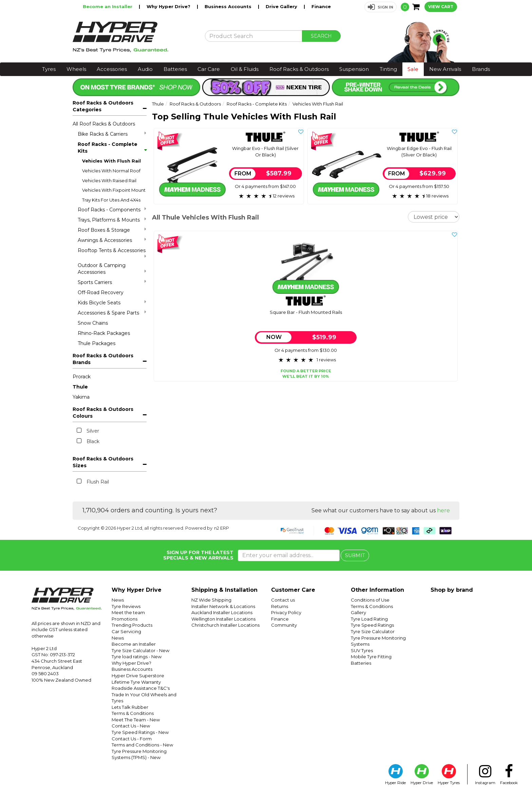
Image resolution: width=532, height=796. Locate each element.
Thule (80, 387)
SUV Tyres (362, 650)
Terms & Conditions (133, 713)
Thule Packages (97, 343)
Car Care (209, 69)
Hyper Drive (422, 775)
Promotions (125, 619)
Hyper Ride (395, 775)
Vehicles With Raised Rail (109, 181)
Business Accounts (229, 6)
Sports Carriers (112, 282)
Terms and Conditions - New (142, 745)
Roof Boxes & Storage (112, 230)
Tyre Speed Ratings (372, 625)
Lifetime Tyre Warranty (136, 682)
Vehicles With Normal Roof (111, 171)
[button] (381, 7)
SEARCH (321, 36)
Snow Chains (93, 323)
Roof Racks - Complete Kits (112, 148)
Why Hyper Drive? (169, 6)
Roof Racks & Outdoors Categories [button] (103, 106)
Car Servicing (126, 631)
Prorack (82, 377)
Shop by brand (452, 590)
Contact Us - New (131, 726)
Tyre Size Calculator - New (140, 650)
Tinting (388, 69)
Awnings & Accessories (112, 240)
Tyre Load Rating (369, 619)
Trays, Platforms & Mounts (112, 220)
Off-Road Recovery (101, 292)
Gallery (358, 612)
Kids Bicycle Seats (112, 302)
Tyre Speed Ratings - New (140, 732)
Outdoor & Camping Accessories (112, 269)
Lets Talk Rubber (130, 707)
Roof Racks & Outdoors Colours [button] (103, 413)
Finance (321, 6)
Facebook (509, 775)
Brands (481, 69)
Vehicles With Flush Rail (111, 161)
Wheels (76, 69)
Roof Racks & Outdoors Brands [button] (103, 359)
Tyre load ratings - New (137, 657)
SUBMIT (355, 555)
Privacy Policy (286, 612)
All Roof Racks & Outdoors (104, 124)
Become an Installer (108, 6)
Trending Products (132, 625)
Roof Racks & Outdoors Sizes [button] (103, 462)
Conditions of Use (370, 600)
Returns (280, 606)
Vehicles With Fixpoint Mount (114, 190)
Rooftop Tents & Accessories (112, 253)
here (443, 510)
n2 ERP (222, 528)
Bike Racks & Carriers (112, 134)
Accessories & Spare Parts (112, 313)
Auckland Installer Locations (222, 612)
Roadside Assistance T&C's (141, 688)
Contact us (283, 600)
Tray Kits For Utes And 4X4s (111, 200)
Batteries (175, 69)
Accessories (112, 69)
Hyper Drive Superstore (138, 676)
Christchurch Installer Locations (225, 625)
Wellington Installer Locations (223, 619)
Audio (145, 69)
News (118, 600)
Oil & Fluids (245, 69)
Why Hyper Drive (137, 590)
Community (284, 625)
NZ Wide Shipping (211, 600)
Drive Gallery (282, 6)
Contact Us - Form (132, 739)
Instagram (485, 775)
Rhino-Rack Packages (104, 333)
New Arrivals (445, 69)
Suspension (354, 69)
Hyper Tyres (449, 775)
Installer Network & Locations (223, 606)
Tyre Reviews (126, 606)
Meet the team (128, 612)
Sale (413, 69)
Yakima (81, 397)
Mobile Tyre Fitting (371, 657)
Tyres (49, 69)
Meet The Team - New (136, 720)
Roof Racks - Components (112, 210)
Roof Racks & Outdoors (299, 69)
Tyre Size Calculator (373, 631)
